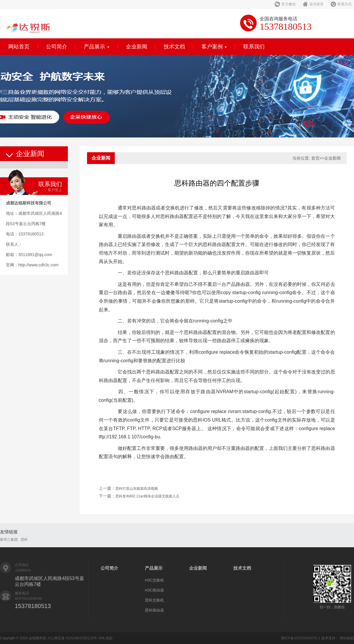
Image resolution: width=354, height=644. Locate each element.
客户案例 (214, 47)
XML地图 (105, 638)
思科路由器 (154, 610)
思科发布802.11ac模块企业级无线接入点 (147, 496)
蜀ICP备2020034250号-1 (300, 638)
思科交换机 (154, 600)
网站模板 (347, 638)
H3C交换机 (154, 580)
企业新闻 (137, 47)
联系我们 (254, 47)
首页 (315, 158)
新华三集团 (9, 540)
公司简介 (57, 47)
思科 (24, 540)
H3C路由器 (154, 590)
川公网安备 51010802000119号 (72, 638)
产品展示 (97, 47)
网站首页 (19, 47)
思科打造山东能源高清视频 (137, 489)
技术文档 (174, 47)
